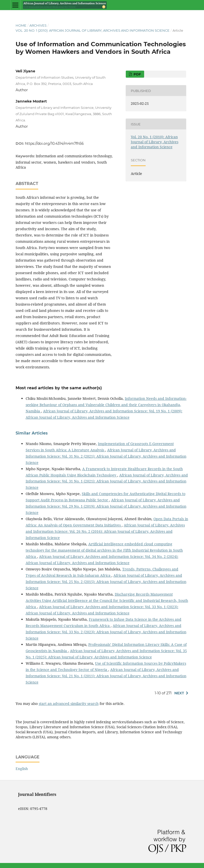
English (22, 769)
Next (179, 693)
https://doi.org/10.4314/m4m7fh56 (54, 143)
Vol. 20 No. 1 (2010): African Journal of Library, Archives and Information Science (93, 30)
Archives (38, 25)
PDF (137, 74)
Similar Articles (32, 433)
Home (21, 25)
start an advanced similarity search (69, 704)
